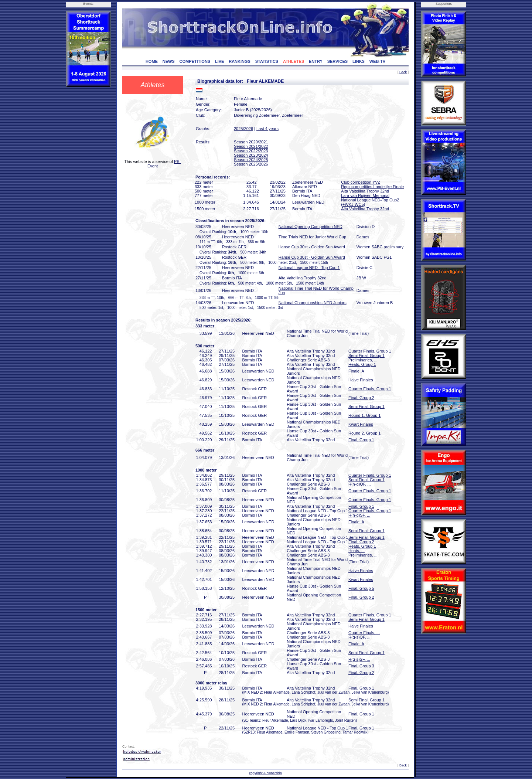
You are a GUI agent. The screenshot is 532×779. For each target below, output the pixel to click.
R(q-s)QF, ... (359, 637)
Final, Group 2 (361, 398)
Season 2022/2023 (251, 151)
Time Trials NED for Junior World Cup (312, 237)
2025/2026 (243, 129)
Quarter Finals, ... (364, 633)
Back (403, 72)
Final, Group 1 (361, 440)
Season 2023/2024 (251, 155)
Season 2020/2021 (251, 142)
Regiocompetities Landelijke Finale (372, 187)
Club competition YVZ (361, 182)
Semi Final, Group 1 (366, 356)
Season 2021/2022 (251, 146)
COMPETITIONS (195, 61)
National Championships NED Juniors (313, 303)
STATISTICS (267, 61)
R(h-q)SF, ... (359, 515)
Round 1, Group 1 (364, 415)
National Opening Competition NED (311, 227)
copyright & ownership (265, 773)
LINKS (359, 61)
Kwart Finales (361, 424)
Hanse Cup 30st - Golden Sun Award (312, 247)
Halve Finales (361, 380)
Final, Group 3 (361, 666)
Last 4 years (267, 129)
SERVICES (337, 61)
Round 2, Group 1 (364, 433)
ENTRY (316, 61)
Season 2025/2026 (251, 164)
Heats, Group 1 (362, 364)
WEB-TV (377, 61)
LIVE (219, 61)
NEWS (169, 61)
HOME (152, 61)
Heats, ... (357, 551)
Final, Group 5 (361, 588)
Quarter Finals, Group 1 (370, 351)
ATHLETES (294, 61)
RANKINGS (240, 61)
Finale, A (356, 371)
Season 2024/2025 (251, 160)
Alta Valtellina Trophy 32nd (365, 191)
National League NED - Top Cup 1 (309, 268)
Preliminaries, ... (363, 360)
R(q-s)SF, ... (359, 659)
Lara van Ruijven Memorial (365, 195)
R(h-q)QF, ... (360, 484)
